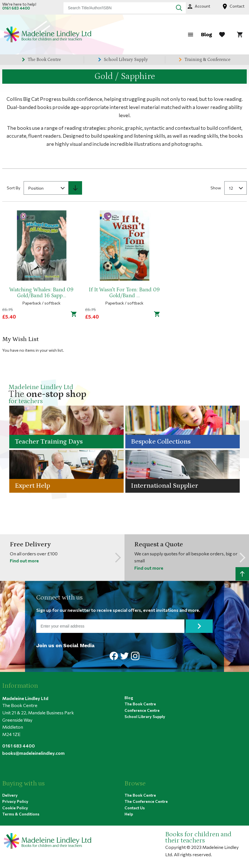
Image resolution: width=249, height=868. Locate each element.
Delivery (10, 795)
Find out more (24, 561)
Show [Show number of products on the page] (216, 188)
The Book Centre (44, 60)
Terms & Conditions (21, 814)
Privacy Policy (15, 801)
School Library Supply (126, 60)
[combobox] (125, 8)
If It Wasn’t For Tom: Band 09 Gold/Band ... (124, 293)
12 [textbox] (231, 188)
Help (129, 814)
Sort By (13, 188)
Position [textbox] (36, 188)
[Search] (179, 8)
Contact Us (135, 807)
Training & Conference (207, 60)
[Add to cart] (74, 314)
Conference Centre (142, 710)
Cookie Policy (15, 807)
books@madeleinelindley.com (33, 753)
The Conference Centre (146, 801)
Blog (206, 34)
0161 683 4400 (16, 8)
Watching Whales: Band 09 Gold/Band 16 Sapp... (41, 293)
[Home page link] (47, 35)
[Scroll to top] (242, 574)
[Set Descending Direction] (75, 188)
